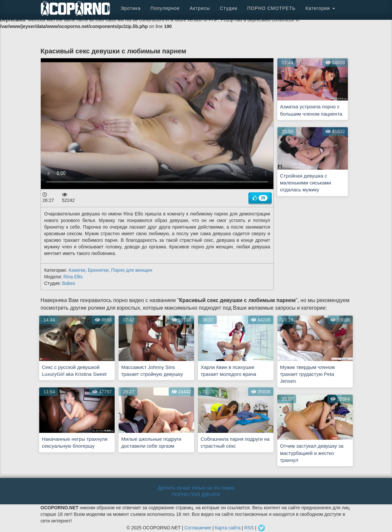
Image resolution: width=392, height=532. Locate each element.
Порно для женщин (132, 270)
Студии (228, 8)
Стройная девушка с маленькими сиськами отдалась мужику (306, 183)
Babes (69, 283)
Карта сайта (228, 528)
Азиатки (77, 270)
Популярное (165, 8)
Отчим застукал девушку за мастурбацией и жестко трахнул (312, 453)
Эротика (131, 8)
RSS (249, 528)
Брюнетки (98, 270)
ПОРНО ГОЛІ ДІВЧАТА (196, 494)
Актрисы (200, 8)
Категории (320, 8)
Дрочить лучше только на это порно (196, 488)
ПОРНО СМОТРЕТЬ (271, 8)
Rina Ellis (73, 277)
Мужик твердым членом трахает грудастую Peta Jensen (307, 374)
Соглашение (198, 528)
